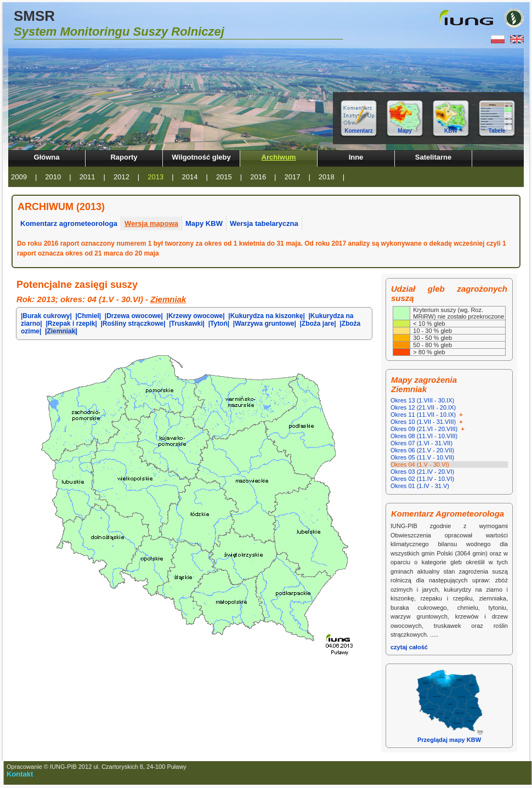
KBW (451, 131)
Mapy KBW (204, 223)
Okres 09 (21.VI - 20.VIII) (428, 429)
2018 (327, 177)
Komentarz (359, 131)
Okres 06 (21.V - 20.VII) (422, 450)
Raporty (124, 157)
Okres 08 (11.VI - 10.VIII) (424, 436)
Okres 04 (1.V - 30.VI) (420, 464)
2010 (53, 177)
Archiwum (279, 157)
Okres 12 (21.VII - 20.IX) (423, 407)
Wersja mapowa (151, 223)
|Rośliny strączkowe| (133, 324)
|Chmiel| (88, 316)
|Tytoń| (219, 324)
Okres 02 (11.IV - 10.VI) (422, 479)
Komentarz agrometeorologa (69, 223)
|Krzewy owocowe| (196, 316)
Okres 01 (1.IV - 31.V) (420, 486)
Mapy (405, 131)
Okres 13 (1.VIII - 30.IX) (422, 400)
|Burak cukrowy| (46, 316)
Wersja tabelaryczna (264, 223)
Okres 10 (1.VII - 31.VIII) (428, 422)
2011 (87, 177)
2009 (19, 177)
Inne (356, 157)
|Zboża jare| (318, 324)
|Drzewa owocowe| (134, 316)
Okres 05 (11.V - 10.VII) (422, 457)
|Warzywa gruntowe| (265, 324)
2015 (224, 177)
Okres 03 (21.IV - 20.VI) (422, 472)
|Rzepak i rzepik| (71, 324)
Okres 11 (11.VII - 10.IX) (428, 415)
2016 (258, 177)
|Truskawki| (187, 324)
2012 (121, 177)
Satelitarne (433, 157)
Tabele (497, 131)
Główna (47, 157)
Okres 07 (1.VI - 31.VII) (421, 443)
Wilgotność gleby (201, 157)
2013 (155, 177)
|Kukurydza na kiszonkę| (266, 316)
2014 (190, 177)
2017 (293, 177)
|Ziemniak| (61, 331)
